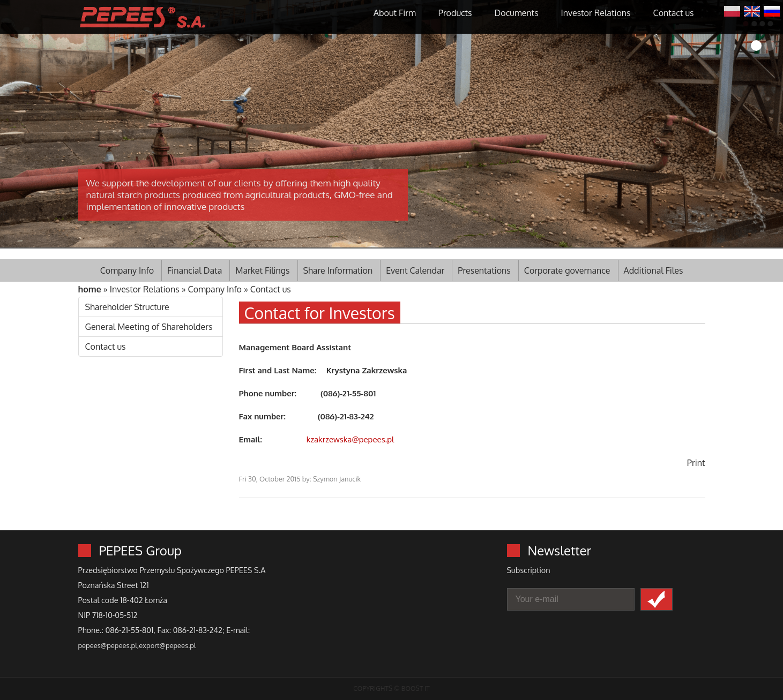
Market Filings (262, 270)
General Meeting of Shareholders (149, 327)
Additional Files (654, 270)
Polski (732, 10)
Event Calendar (415, 270)
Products (455, 13)
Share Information (338, 270)
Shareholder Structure (127, 307)
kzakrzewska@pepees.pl (350, 439)
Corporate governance (567, 270)
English (752, 10)
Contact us (674, 13)
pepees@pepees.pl (108, 645)
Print (696, 463)
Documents (517, 13)
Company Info (127, 270)
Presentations (484, 270)
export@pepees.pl (167, 645)
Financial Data (195, 270)
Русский (772, 10)
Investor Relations (596, 13)
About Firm (395, 13)
